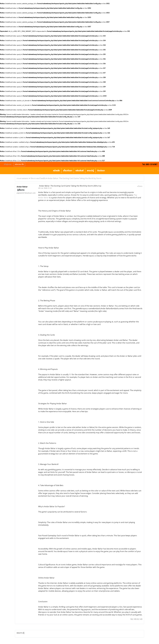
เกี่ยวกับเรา (68, 171)
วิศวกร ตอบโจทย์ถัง (38, 178)
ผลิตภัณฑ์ (79, 171)
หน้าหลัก (56, 171)
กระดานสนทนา (23, 178)
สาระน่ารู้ (90, 171)
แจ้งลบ (140, 186)
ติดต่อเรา (101, 171)
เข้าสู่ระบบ (8, 164)
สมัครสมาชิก (19, 164)
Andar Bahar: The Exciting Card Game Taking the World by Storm (75, 178)
